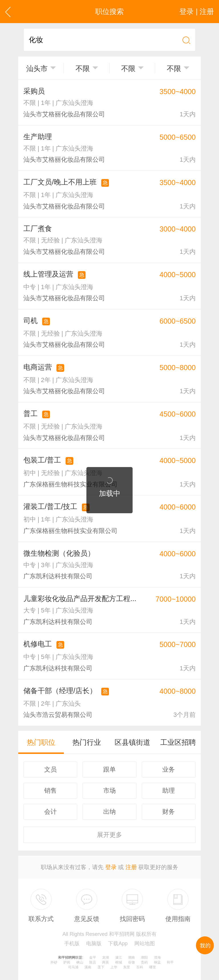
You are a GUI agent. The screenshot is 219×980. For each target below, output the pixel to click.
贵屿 (144, 962)
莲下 (101, 967)
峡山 (80, 962)
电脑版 (94, 944)
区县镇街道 (132, 742)
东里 (127, 967)
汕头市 (37, 68)
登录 (111, 867)
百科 (140, 967)
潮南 (131, 957)
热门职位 (41, 742)
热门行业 (87, 742)
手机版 (72, 944)
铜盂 (157, 962)
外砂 (54, 962)
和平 (170, 962)
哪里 (153, 967)
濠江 (119, 957)
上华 (114, 967)
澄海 (157, 957)
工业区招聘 (178, 742)
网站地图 (145, 944)
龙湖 (106, 957)
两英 (106, 962)
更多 (109, 835)
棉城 (119, 962)
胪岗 (67, 962)
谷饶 (131, 962)
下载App (118, 944)
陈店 (93, 962)
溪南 (88, 967)
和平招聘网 (67, 957)
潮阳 (144, 957)
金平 (93, 957)
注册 (131, 867)
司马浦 (73, 967)
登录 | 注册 (197, 11)
